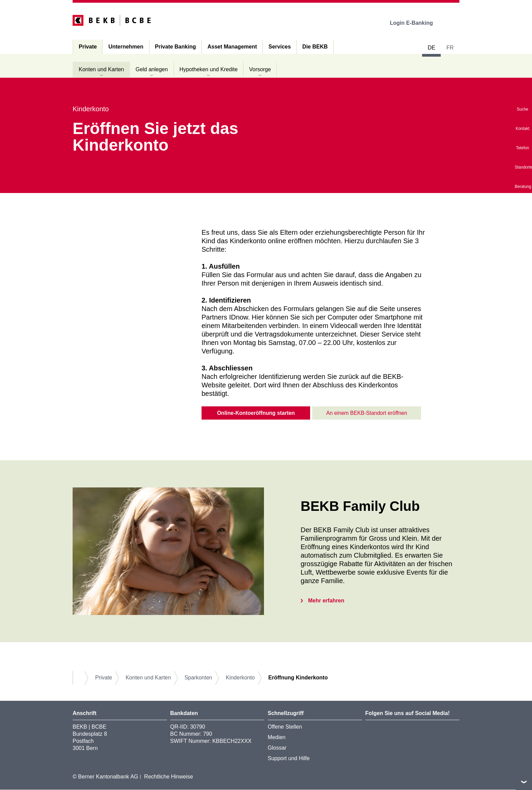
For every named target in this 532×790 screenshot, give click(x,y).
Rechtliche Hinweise (169, 777)
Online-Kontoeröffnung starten (256, 413)
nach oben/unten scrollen (524, 782)
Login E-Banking (416, 23)
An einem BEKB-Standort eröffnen (367, 413)
